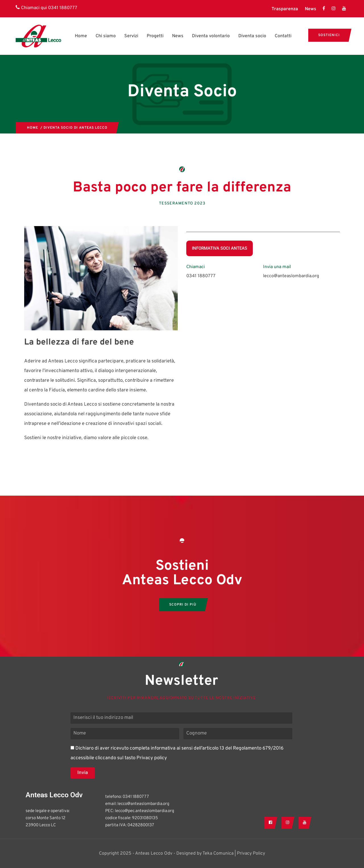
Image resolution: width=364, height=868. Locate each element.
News (311, 9)
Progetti (155, 36)
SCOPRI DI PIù (183, 605)
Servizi (131, 36)
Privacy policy (152, 758)
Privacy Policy (251, 854)
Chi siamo (106, 36)
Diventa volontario (211, 36)
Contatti (283, 36)
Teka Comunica (218, 854)
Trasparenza (285, 9)
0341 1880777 (63, 8)
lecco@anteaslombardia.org (291, 276)
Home (81, 36)
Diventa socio (252, 36)
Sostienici (329, 35)
